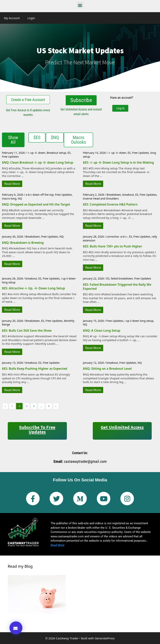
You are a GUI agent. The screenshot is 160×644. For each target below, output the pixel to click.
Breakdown (114, 194)
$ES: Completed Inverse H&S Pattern (110, 204)
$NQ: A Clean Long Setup (102, 330)
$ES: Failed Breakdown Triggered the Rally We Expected (117, 286)
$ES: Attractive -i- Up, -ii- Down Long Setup (33, 288)
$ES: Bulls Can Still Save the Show (27, 330)
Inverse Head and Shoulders (101, 198)
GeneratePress (105, 638)
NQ (20, 198)
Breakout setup (56, 152)
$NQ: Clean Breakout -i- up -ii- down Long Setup (38, 162)
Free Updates (10, 156)
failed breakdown (122, 278)
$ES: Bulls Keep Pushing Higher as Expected (35, 368)
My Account (12, 18)
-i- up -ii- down (36, 152)
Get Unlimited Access (122, 427)
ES (69, 152)
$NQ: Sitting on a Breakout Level (107, 368)
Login (31, 18)
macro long (9, 198)
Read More (12, 183)
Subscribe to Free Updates (37, 429)
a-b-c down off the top (40, 194)
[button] (80, 5)
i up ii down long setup (139, 320)
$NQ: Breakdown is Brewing (23, 242)
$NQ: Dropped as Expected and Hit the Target (36, 204)
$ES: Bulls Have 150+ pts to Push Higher (112, 246)
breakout (128, 194)
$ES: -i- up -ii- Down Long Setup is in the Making (118, 162)
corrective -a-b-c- (117, 236)
